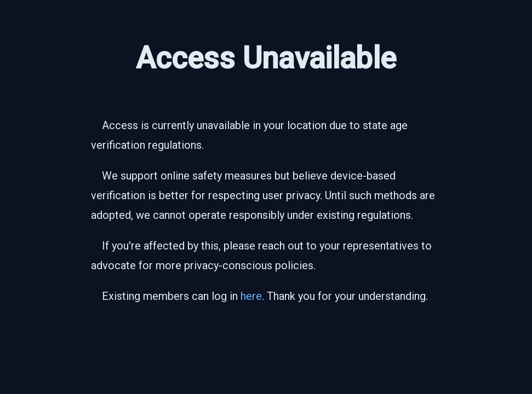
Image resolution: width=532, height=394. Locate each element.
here (251, 296)
